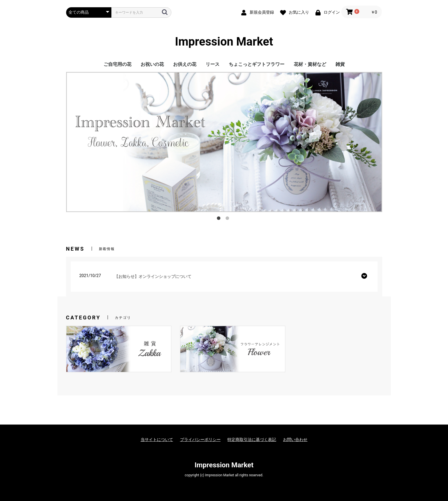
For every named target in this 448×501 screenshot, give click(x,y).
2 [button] (228, 219)
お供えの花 (185, 64)
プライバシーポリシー (200, 439)
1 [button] (220, 219)
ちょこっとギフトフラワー (257, 64)
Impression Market (224, 42)
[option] (224, 142)
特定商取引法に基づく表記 (252, 439)
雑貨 (340, 64)
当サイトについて (157, 439)
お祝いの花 (152, 64)
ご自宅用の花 (117, 64)
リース (213, 64)
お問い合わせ (295, 439)
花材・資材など (310, 64)
